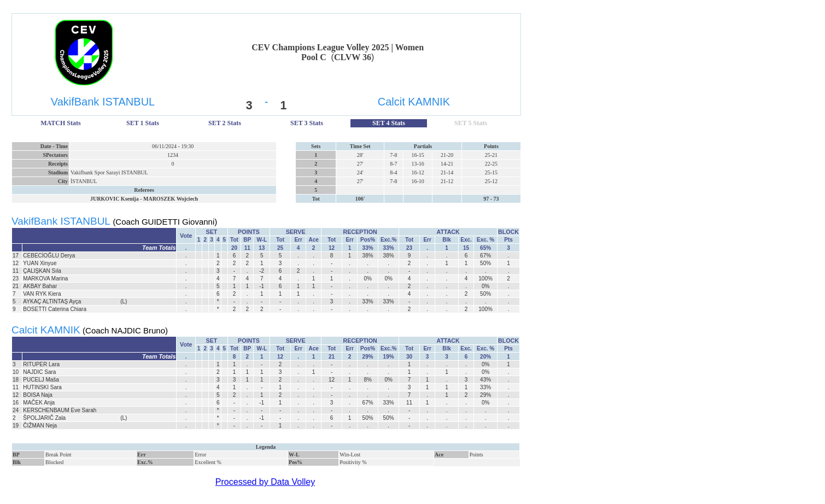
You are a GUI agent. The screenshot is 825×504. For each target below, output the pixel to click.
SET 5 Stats (471, 123)
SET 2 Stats (225, 123)
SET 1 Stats (143, 123)
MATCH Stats (60, 123)
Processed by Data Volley (265, 482)
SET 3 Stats (307, 123)
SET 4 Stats (389, 123)
